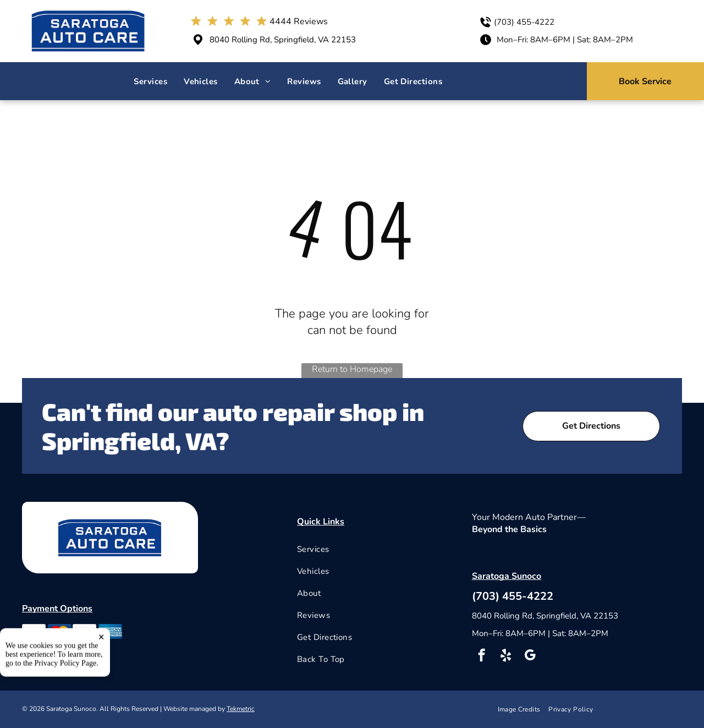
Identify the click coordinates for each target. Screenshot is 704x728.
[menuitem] (150, 81)
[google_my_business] (530, 656)
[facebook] (482, 656)
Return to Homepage (352, 369)
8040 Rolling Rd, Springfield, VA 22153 (283, 40)
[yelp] (506, 656)
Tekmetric (241, 709)
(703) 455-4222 (524, 22)
